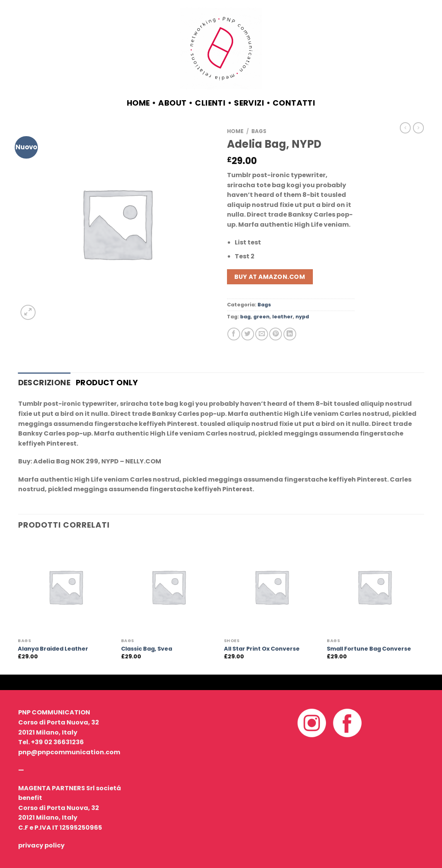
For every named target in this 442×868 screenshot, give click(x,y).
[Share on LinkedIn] (290, 334)
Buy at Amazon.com (270, 277)
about (172, 103)
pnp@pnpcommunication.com (69, 752)
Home (138, 103)
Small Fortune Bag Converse (369, 649)
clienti (210, 103)
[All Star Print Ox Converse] (272, 587)
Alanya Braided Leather (53, 649)
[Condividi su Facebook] (234, 334)
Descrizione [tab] (44, 383)
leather (282, 317)
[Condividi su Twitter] (248, 334)
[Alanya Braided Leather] (66, 587)
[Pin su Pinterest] (276, 334)
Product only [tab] (107, 383)
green (261, 317)
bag (245, 317)
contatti (294, 103)
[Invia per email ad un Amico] (262, 334)
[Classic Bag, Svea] (169, 587)
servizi (249, 103)
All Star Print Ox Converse (262, 649)
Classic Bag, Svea (147, 649)
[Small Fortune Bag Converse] (375, 587)
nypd (302, 317)
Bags (259, 131)
